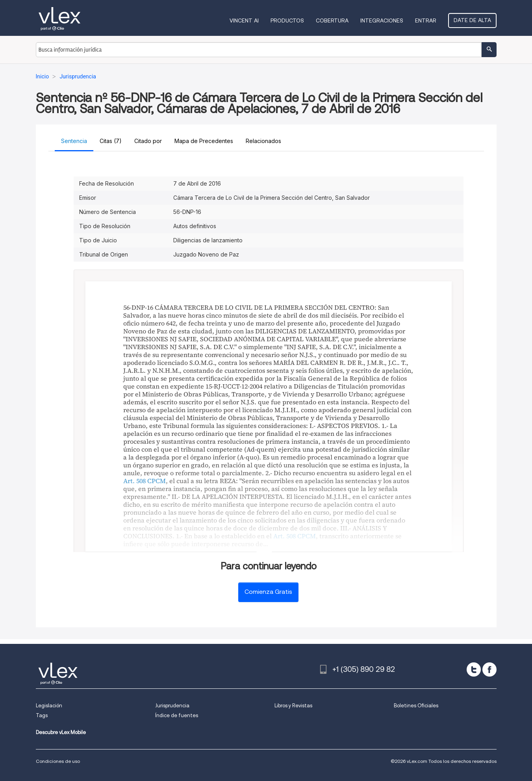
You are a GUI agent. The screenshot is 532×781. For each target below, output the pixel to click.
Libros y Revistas (293, 706)
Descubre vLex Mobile (61, 732)
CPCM (157, 481)
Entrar (426, 20)
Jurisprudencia (172, 706)
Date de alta (472, 20)
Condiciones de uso (58, 761)
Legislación (49, 706)
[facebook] (489, 669)
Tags (42, 715)
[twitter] (474, 669)
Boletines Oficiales (416, 706)
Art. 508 (134, 481)
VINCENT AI (244, 20)
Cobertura (332, 20)
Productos (287, 20)
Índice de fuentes (177, 715)
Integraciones (382, 20)
